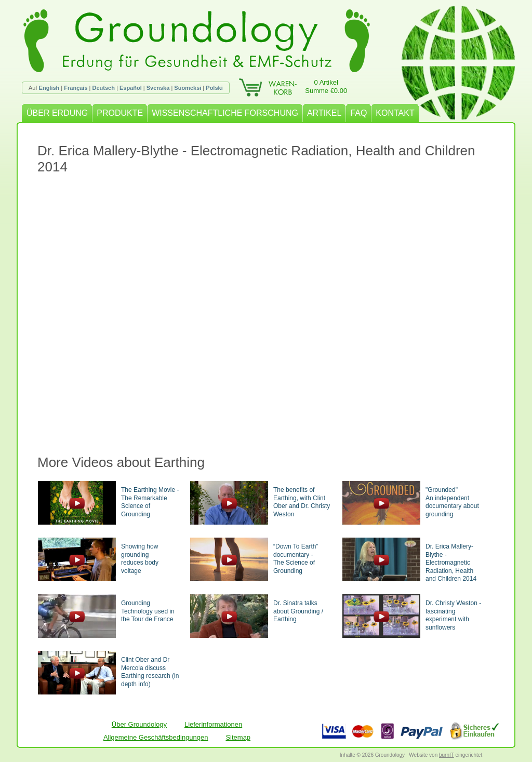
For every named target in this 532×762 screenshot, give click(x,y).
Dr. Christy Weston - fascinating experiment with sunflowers (453, 615)
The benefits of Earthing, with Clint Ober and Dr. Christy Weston (302, 502)
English (49, 88)
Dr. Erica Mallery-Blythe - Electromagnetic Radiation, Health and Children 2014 (451, 563)
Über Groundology (139, 724)
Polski (214, 88)
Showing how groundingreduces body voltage (140, 559)
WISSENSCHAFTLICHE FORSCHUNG (225, 113)
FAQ (358, 113)
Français (76, 88)
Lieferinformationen (213, 724)
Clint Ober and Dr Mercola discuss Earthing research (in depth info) (150, 672)
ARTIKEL (324, 113)
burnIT (447, 755)
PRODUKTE (120, 113)
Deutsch (104, 88)
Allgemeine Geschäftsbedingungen (156, 737)
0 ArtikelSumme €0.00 (326, 86)
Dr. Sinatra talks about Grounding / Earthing (298, 611)
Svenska (158, 88)
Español (131, 88)
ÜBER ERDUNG (57, 113)
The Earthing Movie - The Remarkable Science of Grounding (150, 502)
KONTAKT (395, 113)
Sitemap (238, 737)
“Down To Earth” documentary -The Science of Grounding (296, 559)
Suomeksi (188, 88)
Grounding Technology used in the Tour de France (148, 611)
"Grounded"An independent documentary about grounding (452, 502)
